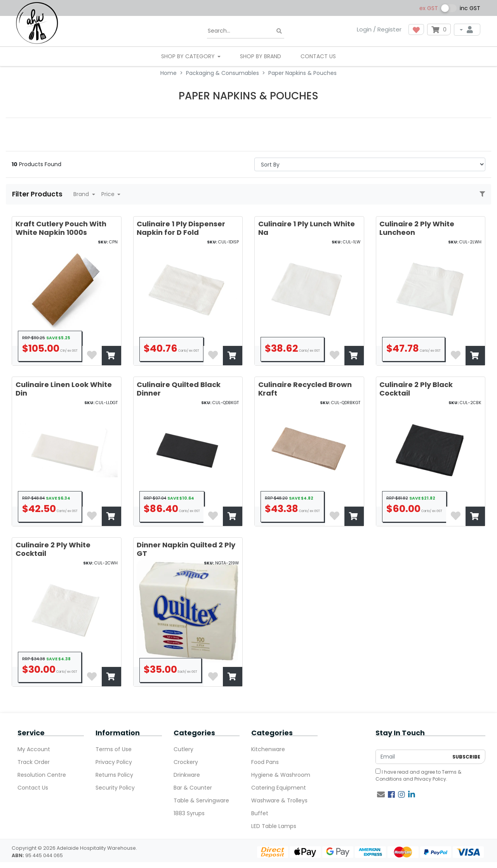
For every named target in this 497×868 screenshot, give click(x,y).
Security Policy (115, 788)
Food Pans (265, 762)
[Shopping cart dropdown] (439, 30)
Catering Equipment (279, 788)
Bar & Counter (193, 788)
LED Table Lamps (274, 826)
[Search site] (279, 31)
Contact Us (318, 56)
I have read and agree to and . (418, 775)
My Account (34, 749)
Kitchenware (268, 749)
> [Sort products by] (370, 164)
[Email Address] (412, 757)
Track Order (34, 762)
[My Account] (467, 30)
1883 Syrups (189, 813)
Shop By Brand (261, 56)
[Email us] (381, 795)
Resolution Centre (42, 775)
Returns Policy (114, 775)
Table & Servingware (201, 800)
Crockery (186, 762)
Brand (82, 194)
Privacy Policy (114, 762)
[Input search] (245, 31)
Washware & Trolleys (279, 800)
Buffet (260, 813)
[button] (416, 30)
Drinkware (187, 775)
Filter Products (38, 194)
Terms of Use (114, 749)
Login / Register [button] (379, 29)
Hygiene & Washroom (281, 775)
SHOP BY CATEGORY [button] (189, 56)
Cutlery (183, 749)
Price (109, 194)
